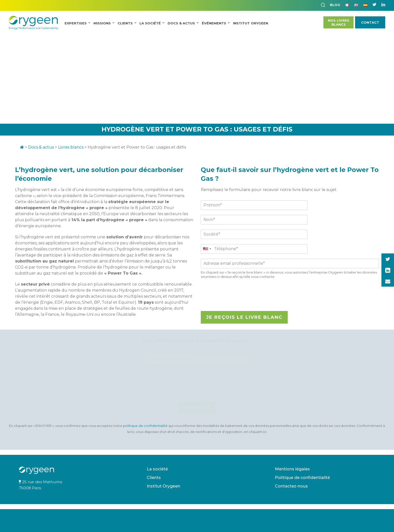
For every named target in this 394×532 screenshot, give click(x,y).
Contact (370, 22)
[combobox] (207, 249)
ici (265, 432)
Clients (125, 23)
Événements (214, 23)
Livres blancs (71, 147)
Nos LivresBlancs (339, 22)
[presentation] (239, 303)
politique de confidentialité (146, 426)
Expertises (76, 23)
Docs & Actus (181, 23)
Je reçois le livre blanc (244, 317)
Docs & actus (41, 147)
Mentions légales (292, 469)
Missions (102, 23)
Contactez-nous (291, 486)
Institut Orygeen (163, 486)
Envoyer (197, 408)
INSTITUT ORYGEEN (251, 23)
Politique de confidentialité (302, 478)
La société (150, 23)
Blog (335, 5)
